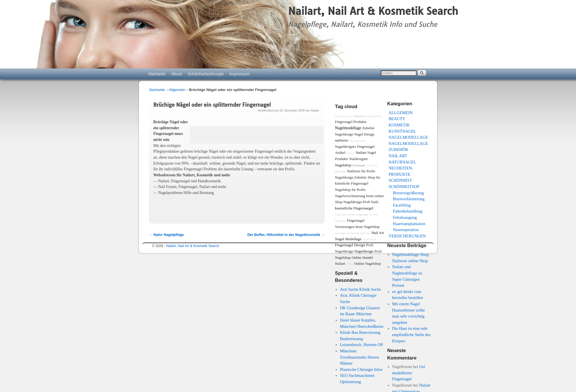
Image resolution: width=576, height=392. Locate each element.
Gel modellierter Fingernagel (409, 373)
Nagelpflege (359, 116)
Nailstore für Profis (361, 171)
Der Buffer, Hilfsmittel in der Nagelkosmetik (286, 235)
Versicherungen (407, 236)
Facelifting (402, 205)
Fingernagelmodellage (345, 215)
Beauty (397, 119)
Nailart (315, 111)
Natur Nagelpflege (166, 235)
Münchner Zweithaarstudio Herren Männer (360, 357)
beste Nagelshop (367, 227)
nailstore (342, 140)
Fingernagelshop (373, 116)
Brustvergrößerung (408, 193)
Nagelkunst (365, 233)
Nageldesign (364, 251)
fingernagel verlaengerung (347, 233)
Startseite (157, 74)
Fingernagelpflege (357, 141)
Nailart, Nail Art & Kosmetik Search (373, 11)
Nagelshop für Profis (350, 190)
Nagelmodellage (408, 137)
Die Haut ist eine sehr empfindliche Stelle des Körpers (411, 335)
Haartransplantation (409, 224)
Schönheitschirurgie (206, 74)
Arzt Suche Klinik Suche (360, 289)
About (177, 74)
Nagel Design (364, 134)
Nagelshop (343, 165)
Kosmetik (399, 125)
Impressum (240, 74)
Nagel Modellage (348, 239)
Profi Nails (371, 202)
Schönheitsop (404, 187)
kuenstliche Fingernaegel (354, 208)
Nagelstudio (341, 221)
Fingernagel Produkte (351, 122)
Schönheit (400, 180)
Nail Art (398, 156)
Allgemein (177, 90)
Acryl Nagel (372, 166)
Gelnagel (350, 153)
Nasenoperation (406, 230)
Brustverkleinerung (409, 199)
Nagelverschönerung (350, 196)
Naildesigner (358, 159)
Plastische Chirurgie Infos (361, 369)
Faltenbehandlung (407, 211)
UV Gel (350, 264)
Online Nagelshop (367, 264)
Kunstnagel (402, 131)
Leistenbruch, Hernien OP (361, 345)
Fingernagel (362, 215)
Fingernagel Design (350, 245)
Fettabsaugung (405, 217)
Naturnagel (402, 162)
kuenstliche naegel (344, 116)
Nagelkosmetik (369, 240)
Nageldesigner (346, 147)
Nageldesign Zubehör (351, 177)
